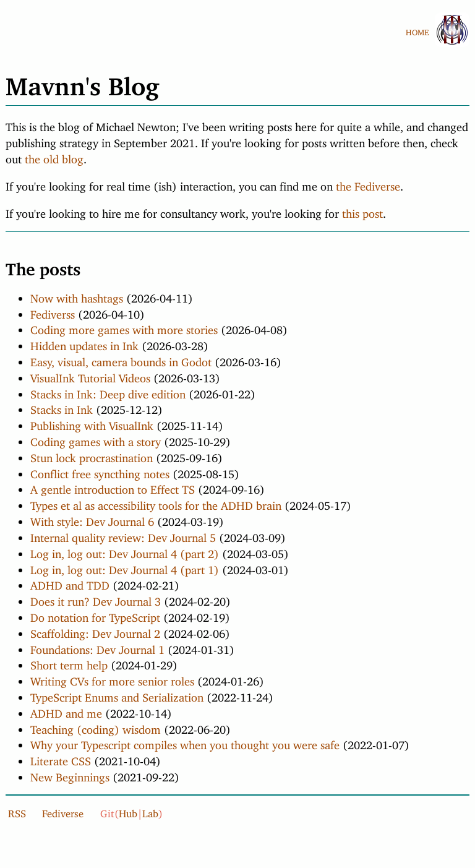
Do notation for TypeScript (95, 615)
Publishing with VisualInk (92, 423)
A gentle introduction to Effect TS (113, 487)
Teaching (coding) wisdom (96, 727)
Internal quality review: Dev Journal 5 (123, 535)
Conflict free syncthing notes (100, 471)
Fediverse (63, 811)
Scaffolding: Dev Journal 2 (95, 631)
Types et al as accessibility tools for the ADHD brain (156, 503)
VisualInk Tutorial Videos (90, 376)
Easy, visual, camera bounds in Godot (121, 359)
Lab (150, 811)
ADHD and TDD (70, 583)
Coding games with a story (96, 439)
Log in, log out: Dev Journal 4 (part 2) (125, 551)
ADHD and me (66, 711)
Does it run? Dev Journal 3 (96, 599)
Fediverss (53, 312)
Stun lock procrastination (92, 455)
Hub (128, 811)
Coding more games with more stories (124, 327)
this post (362, 211)
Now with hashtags (77, 296)
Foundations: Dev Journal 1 (97, 647)
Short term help (69, 663)
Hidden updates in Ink (84, 343)
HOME (417, 30)
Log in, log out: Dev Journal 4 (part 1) (125, 567)
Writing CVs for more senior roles (112, 679)
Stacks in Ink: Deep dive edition (108, 392)
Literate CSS (61, 758)
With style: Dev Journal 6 (92, 519)
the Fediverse (368, 184)
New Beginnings (70, 775)
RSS (17, 811)
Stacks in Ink (62, 407)
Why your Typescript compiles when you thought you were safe (185, 742)
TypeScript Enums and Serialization (117, 695)
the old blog (54, 157)
